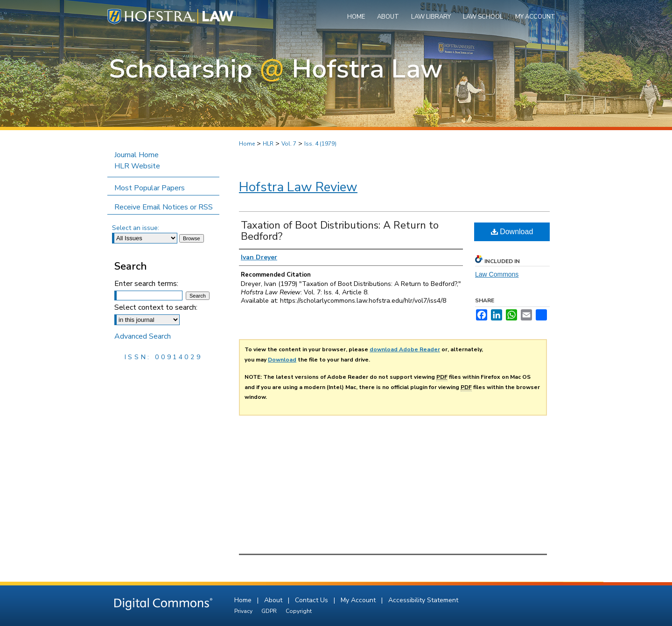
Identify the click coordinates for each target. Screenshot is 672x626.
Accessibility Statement (423, 600)
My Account (359, 600)
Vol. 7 (289, 144)
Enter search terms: (146, 284)
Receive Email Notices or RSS (164, 207)
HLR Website (137, 166)
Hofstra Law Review (298, 187)
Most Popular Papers (150, 188)
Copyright (299, 611)
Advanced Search (143, 336)
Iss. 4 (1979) (320, 144)
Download (512, 232)
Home (247, 144)
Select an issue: (136, 228)
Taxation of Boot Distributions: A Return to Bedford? (340, 231)
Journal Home (136, 155)
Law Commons (497, 274)
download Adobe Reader (405, 349)
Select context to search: (156, 307)
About (274, 600)
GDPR (270, 611)
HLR (268, 144)
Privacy (244, 611)
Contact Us (312, 600)
